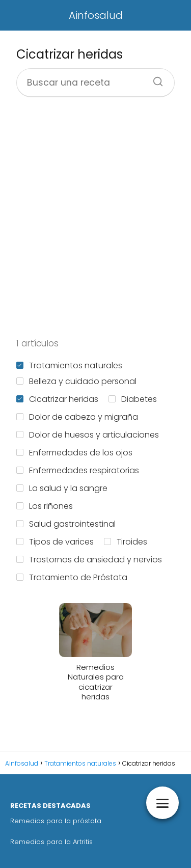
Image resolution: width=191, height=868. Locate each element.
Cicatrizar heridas (57, 399)
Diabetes (133, 399)
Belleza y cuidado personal (76, 381)
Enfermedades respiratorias (78, 470)
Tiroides (126, 542)
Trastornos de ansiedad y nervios (89, 560)
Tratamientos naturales (69, 365)
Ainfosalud (96, 15)
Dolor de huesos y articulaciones (88, 435)
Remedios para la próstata (56, 821)
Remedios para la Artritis (51, 842)
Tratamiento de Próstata (72, 577)
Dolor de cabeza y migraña (77, 417)
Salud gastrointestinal (66, 524)
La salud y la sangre (62, 488)
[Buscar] (154, 78)
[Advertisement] (95, 217)
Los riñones (45, 506)
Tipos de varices (55, 542)
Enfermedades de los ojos (74, 453)
